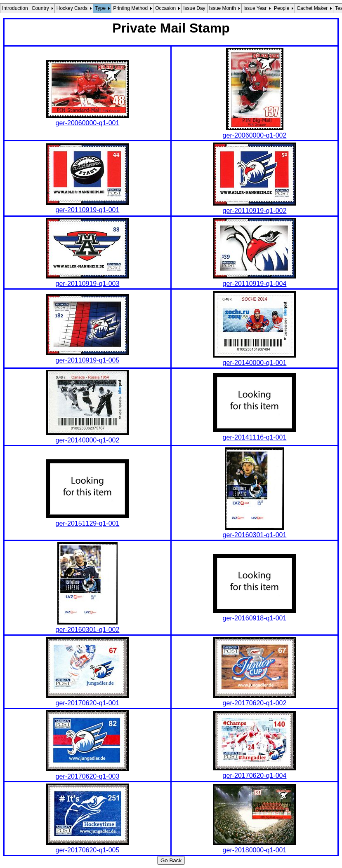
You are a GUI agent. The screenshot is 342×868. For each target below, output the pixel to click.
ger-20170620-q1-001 (88, 703)
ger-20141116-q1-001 (255, 437)
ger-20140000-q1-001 (255, 363)
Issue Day (194, 8)
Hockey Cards (72, 8)
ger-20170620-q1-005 (88, 850)
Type (100, 8)
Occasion (165, 8)
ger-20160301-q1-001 (255, 535)
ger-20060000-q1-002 (255, 135)
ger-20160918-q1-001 (255, 618)
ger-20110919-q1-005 (88, 360)
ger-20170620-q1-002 (255, 703)
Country (40, 8)
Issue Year (255, 8)
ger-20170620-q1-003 (88, 776)
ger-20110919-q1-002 (255, 211)
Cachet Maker (312, 8)
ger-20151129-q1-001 (88, 523)
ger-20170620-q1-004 (255, 776)
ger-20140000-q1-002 (88, 440)
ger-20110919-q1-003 (88, 284)
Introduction (15, 8)
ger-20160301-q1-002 (88, 630)
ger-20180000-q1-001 (255, 850)
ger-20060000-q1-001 (88, 123)
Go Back (171, 860)
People (282, 8)
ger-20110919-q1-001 (88, 210)
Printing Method (130, 8)
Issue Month (223, 8)
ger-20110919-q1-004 (255, 284)
